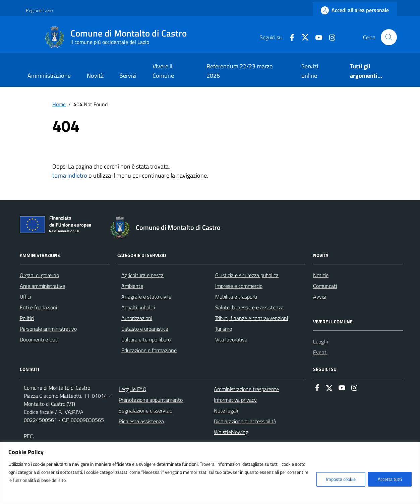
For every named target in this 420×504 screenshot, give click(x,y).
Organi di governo (39, 275)
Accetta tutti (390, 479)
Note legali (226, 411)
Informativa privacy (235, 400)
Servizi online (310, 71)
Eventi (320, 352)
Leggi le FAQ (133, 389)
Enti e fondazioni (38, 307)
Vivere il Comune (163, 71)
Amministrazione (49, 76)
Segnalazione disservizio (145, 411)
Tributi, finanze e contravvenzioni (252, 318)
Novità (95, 76)
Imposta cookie (341, 479)
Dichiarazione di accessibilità (245, 421)
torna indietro (70, 175)
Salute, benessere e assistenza (249, 307)
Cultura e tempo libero (146, 339)
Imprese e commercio (239, 286)
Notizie (321, 275)
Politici (27, 318)
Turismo (224, 329)
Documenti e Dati (39, 339)
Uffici (25, 297)
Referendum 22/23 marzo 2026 (240, 71)
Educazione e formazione (149, 350)
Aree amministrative (42, 286)
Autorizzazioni (137, 318)
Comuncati (325, 286)
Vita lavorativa (231, 339)
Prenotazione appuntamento (151, 400)
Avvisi (320, 297)
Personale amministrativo (48, 329)
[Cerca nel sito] (389, 37)
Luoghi (320, 341)
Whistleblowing (231, 432)
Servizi (128, 76)
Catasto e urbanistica (145, 329)
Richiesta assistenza (141, 421)
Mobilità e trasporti (236, 297)
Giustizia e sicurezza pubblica (247, 275)
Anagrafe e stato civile (146, 297)
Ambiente (132, 286)
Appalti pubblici (138, 307)
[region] (210, 473)
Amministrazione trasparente (246, 389)
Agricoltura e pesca (142, 275)
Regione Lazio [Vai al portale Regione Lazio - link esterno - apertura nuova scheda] (39, 10)
